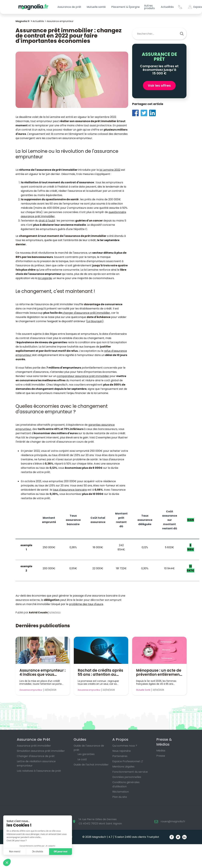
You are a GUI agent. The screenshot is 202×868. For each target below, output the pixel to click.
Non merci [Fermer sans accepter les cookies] (15, 852)
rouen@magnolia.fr (173, 821)
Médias (161, 751)
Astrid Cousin (38, 612)
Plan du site (120, 797)
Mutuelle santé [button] (96, 7)
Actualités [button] (167, 7)
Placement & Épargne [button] (125, 7)
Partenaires (120, 756)
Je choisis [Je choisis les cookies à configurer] (38, 852)
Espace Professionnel (126, 761)
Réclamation (121, 792)
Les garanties (86, 754)
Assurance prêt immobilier (34, 746)
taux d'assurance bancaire (70, 490)
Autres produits (149, 7)
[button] (7, 862)
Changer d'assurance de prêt (36, 756)
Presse (161, 756)
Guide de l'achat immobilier (91, 765)
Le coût (82, 759)
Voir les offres (159, 86)
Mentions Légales (123, 767)
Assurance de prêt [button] (69, 7)
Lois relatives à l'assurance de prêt (39, 771)
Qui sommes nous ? (125, 746)
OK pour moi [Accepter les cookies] (61, 852)
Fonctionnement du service (130, 772)
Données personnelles (127, 777)
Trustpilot (153, 837)
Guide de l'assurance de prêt (89, 748)
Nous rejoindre (122, 751)
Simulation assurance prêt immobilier (41, 751)
